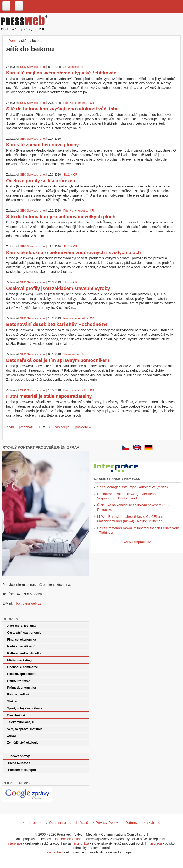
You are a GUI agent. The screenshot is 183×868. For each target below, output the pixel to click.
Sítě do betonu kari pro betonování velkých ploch (61, 217)
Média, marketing (19, 660)
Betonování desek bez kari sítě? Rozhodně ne (57, 324)
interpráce (15, 843)
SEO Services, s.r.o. (33, 67)
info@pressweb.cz (27, 603)
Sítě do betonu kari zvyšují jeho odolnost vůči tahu (62, 109)
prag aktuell (55, 852)
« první (9, 427)
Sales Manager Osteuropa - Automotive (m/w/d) (132, 487)
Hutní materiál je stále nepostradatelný (49, 396)
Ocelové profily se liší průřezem (41, 181)
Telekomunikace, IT (21, 722)
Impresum (33, 822)
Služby (68, 175)
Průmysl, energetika (76, 103)
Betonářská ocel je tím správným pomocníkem (58, 360)
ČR (82, 67)
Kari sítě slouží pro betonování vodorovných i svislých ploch (74, 252)
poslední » (83, 427)
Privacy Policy (107, 822)
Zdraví (12, 736)
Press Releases (19, 763)
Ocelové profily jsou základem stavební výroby (58, 288)
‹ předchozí (25, 427)
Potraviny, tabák (19, 681)
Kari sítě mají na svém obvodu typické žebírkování (62, 73)
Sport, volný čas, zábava (25, 708)
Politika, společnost (21, 674)
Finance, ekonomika (21, 640)
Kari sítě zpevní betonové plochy (43, 145)
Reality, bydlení (18, 695)
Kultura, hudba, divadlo (24, 653)
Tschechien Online (68, 839)
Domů (13, 41)
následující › (63, 427)
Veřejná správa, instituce (25, 729)
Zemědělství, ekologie (23, 743)
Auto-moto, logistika (22, 626)
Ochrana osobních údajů (69, 822)
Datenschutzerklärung (143, 822)
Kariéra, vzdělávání (21, 646)
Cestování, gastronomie (24, 633)
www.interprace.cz (137, 542)
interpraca (154, 843)
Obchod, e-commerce (23, 667)
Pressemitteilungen (22, 770)
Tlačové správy (19, 756)
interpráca (81, 843)
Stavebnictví (71, 67)
